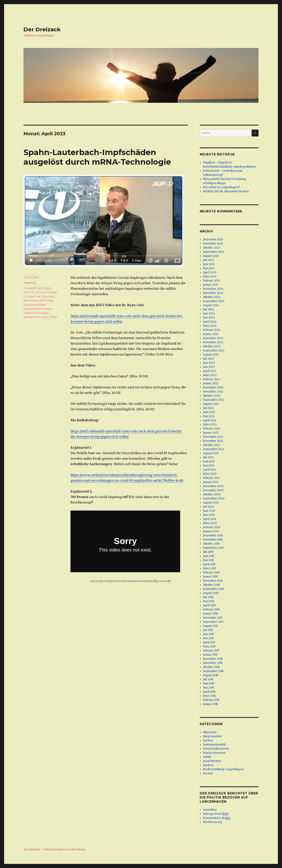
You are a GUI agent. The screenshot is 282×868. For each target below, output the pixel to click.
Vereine (208, 773)
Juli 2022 (208, 408)
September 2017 (213, 622)
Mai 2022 (209, 416)
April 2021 (209, 470)
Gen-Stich (48, 296)
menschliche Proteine (38, 309)
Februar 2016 (211, 700)
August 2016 (211, 675)
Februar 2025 (211, 281)
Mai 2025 (209, 268)
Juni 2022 (209, 412)
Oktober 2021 (211, 445)
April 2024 (210, 322)
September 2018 (213, 589)
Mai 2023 (209, 367)
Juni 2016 (209, 683)
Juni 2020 (209, 511)
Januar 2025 (211, 285)
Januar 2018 (210, 614)
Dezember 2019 (213, 536)
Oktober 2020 (212, 494)
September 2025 (214, 252)
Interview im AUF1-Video (39, 300)
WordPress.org (212, 822)
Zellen (53, 317)
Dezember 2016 (213, 659)
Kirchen (208, 740)
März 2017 (209, 646)
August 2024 (211, 305)
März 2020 (210, 523)
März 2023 (210, 375)
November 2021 (213, 441)
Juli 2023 (208, 359)
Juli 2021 (208, 457)
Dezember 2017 (213, 618)
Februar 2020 (212, 527)
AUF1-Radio (45, 288)
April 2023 (210, 371)
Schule (207, 757)
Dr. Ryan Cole (32, 296)
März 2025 (210, 277)
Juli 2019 (208, 552)
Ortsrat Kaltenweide (216, 749)
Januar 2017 (210, 655)
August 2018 (211, 593)
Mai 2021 (209, 466)
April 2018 (209, 605)
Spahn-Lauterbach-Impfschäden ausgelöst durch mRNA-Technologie (97, 157)
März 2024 (210, 326)
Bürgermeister (212, 736)
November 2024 (213, 293)
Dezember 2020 (213, 486)
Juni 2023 (209, 363)
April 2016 (209, 692)
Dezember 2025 (213, 240)
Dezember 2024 (213, 289)
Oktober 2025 (211, 248)
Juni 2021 (209, 462)
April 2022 (210, 420)
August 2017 (210, 626)
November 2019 (213, 540)
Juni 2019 (209, 556)
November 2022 (213, 392)
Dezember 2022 (213, 388)
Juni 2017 (208, 634)
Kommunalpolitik (214, 745)
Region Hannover (214, 753)
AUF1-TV (29, 292)
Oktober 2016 (211, 667)
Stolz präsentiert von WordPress (64, 850)
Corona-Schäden (46, 292)
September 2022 (214, 400)
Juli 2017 (208, 630)
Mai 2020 (209, 515)
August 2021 (211, 453)
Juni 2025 (209, 264)
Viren (45, 317)
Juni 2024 (209, 314)
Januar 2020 (211, 531)
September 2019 (213, 548)
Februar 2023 (211, 379)
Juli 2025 (208, 260)
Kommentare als (217, 818)
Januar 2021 (211, 482)
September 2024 (214, 301)
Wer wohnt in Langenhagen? (221, 187)
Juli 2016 (208, 679)
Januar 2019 (210, 577)
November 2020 (213, 490)
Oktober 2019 (211, 544)
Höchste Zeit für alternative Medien (226, 191)
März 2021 (210, 474)
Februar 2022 (211, 429)
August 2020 (211, 503)
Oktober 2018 (211, 585)
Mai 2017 (208, 638)
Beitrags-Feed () (216, 814)
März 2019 (209, 568)
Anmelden (210, 810)
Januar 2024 (211, 334)
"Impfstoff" (30, 288)
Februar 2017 (211, 651)
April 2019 (209, 564)
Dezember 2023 (213, 338)
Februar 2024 (212, 330)
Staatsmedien (212, 761)
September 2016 (213, 671)
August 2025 (211, 256)
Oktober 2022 (212, 396)
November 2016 (213, 663)
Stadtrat (208, 765)
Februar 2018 (211, 609)
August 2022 (211, 404)
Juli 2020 (209, 507)
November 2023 (213, 342)
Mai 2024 (209, 318)
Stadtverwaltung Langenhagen (223, 769)
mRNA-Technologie (36, 313)
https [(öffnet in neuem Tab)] (75, 431)
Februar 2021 (211, 478)
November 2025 (213, 244)
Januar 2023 (211, 383)
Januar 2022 (211, 433)
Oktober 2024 (212, 297)
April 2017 (209, 642)
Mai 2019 (208, 560)
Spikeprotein (32, 317)
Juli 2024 (209, 309)
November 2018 (213, 581)
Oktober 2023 (212, 346)
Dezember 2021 (213, 437)
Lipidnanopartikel (35, 305)
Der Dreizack (42, 29)
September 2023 (214, 351)
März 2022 (210, 425)
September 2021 (213, 449)
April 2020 (210, 519)
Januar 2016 (210, 704)
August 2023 (211, 355)
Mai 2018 (209, 601)
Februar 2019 (211, 573)
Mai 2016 (208, 688)
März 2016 (209, 696)
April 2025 (209, 272)
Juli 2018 (208, 597)
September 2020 (214, 499)
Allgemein (30, 283)
